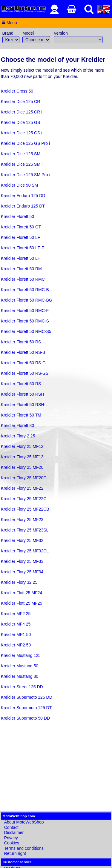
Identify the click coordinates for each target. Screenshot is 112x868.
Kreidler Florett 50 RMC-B (25, 290)
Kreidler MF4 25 (16, 624)
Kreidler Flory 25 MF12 (22, 446)
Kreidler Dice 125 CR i (22, 112)
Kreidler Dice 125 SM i (22, 164)
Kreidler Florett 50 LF (21, 237)
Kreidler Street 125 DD (22, 687)
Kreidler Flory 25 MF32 (22, 540)
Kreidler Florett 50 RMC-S (25, 321)
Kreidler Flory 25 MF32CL (25, 551)
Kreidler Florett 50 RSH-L (24, 405)
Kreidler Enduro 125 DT (23, 206)
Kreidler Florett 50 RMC (23, 279)
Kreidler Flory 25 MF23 (22, 520)
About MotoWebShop (24, 822)
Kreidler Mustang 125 (21, 655)
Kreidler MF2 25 (16, 614)
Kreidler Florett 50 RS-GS (25, 373)
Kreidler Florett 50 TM (21, 415)
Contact (11, 827)
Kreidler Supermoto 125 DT (26, 708)
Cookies (12, 843)
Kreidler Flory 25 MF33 (22, 561)
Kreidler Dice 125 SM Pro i (26, 175)
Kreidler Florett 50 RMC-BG (27, 300)
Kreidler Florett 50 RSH (23, 394)
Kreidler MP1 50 (16, 635)
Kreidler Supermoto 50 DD (25, 718)
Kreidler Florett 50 (17, 216)
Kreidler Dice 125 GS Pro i (25, 143)
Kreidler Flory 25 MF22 (22, 488)
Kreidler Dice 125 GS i (22, 133)
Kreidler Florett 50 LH (21, 258)
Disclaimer (14, 832)
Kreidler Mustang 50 (20, 666)
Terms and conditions (24, 848)
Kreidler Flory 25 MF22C (24, 499)
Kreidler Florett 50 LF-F (23, 248)
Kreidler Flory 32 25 (19, 582)
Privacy (11, 838)
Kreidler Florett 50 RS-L (23, 384)
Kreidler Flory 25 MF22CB (25, 509)
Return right (15, 853)
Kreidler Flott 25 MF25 (22, 603)
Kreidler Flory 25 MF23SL (25, 530)
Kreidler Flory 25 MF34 (22, 572)
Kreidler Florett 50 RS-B (23, 352)
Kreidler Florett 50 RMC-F (25, 311)
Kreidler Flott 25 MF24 (22, 593)
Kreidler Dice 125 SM (21, 154)
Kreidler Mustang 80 (20, 676)
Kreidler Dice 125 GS (21, 122)
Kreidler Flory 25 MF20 (22, 467)
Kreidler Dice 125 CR (21, 102)
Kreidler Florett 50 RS (21, 342)
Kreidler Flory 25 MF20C (24, 478)
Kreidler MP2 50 (16, 645)
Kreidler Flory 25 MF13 (22, 457)
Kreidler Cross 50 (17, 91)
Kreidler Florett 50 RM (21, 269)
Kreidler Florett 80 (17, 425)
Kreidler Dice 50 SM (20, 185)
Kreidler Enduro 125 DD (23, 196)
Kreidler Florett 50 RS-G (23, 363)
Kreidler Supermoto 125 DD (27, 697)
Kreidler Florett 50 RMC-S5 (26, 331)
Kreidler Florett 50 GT (21, 227)
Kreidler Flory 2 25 (18, 436)
